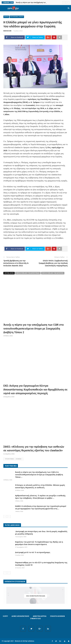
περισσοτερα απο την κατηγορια (53, 273)
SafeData (31, 641)
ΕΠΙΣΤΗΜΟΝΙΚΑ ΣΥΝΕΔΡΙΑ (17, 17)
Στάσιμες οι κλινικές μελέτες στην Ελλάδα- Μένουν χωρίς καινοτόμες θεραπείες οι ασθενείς (40, 486)
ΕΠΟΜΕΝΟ (19, 459)
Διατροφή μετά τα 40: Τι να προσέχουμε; (33, 552)
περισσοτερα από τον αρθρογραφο (28, 273)
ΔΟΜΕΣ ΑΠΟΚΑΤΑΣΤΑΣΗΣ (20, 616)
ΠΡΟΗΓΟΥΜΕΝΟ (9, 459)
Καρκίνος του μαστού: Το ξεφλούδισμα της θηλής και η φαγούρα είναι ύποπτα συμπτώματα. (39, 543)
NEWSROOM (7, 31)
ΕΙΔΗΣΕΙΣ (6, 17)
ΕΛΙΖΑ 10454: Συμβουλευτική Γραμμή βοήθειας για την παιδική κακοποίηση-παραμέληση (53, 263)
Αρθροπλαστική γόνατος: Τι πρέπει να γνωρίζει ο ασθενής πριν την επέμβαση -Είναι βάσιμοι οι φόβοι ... (40, 497)
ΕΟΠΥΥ (5, 616)
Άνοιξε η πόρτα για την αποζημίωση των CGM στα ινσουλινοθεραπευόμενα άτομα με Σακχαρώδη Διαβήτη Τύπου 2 (34, 329)
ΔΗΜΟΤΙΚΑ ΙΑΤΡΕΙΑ (40, 616)
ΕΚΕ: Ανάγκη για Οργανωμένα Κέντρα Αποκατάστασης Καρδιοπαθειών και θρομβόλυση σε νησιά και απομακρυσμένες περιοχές (35, 390)
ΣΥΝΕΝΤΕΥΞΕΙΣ (35, 619)
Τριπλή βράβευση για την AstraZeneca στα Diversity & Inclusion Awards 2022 (16, 263)
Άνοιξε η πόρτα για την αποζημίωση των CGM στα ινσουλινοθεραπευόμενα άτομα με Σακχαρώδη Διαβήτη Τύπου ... (39, 475)
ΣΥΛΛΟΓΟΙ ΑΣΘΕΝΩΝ (57, 616)
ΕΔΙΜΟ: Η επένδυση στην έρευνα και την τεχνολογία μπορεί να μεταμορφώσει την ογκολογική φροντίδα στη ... (41, 507)
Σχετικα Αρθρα (9, 273)
